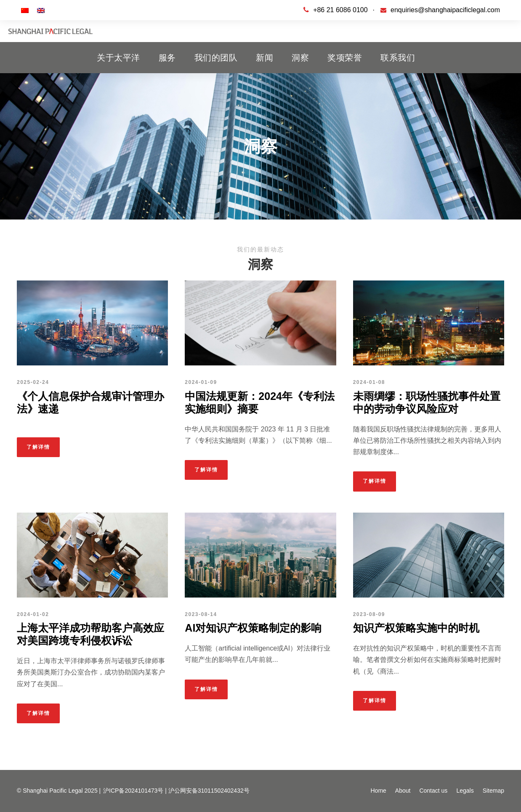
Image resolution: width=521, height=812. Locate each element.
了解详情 (38, 447)
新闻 (264, 58)
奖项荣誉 (345, 58)
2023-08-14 (201, 614)
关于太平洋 (118, 58)
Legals (465, 791)
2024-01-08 (369, 382)
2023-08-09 (369, 614)
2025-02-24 (33, 382)
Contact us (433, 791)
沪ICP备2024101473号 (133, 791)
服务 (167, 58)
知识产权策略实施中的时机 (416, 628)
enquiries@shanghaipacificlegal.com (445, 10)
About (403, 791)
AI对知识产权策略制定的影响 (253, 628)
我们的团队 (216, 58)
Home (378, 791)
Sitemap (493, 791)
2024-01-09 (201, 382)
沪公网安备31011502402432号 (209, 791)
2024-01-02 (33, 614)
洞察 (300, 58)
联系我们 (398, 58)
